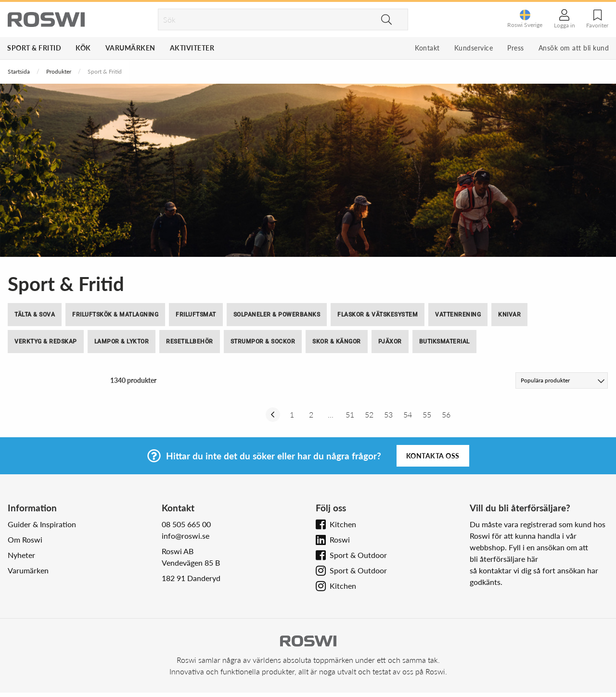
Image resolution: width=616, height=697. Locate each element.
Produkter (59, 71)
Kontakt (427, 48)
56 (446, 414)
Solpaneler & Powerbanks (277, 315)
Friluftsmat (196, 315)
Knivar (509, 315)
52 (369, 414)
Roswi (340, 539)
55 (427, 414)
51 (350, 414)
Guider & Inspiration (42, 524)
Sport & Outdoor (358, 555)
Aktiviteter (192, 48)
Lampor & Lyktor (122, 342)
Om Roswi (25, 539)
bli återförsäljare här (504, 559)
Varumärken (130, 48)
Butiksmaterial (444, 342)
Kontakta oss (433, 456)
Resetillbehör (190, 342)
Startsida (19, 71)
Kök (83, 48)
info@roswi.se (186, 536)
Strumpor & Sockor (263, 342)
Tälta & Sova (35, 315)
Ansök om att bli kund (574, 48)
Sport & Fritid (34, 48)
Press (516, 48)
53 (388, 414)
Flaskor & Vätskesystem (378, 315)
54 (408, 414)
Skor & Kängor (337, 342)
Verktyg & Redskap (46, 342)
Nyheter (21, 555)
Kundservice (474, 48)
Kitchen (343, 524)
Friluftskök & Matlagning (115, 315)
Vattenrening (458, 315)
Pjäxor (390, 342)
